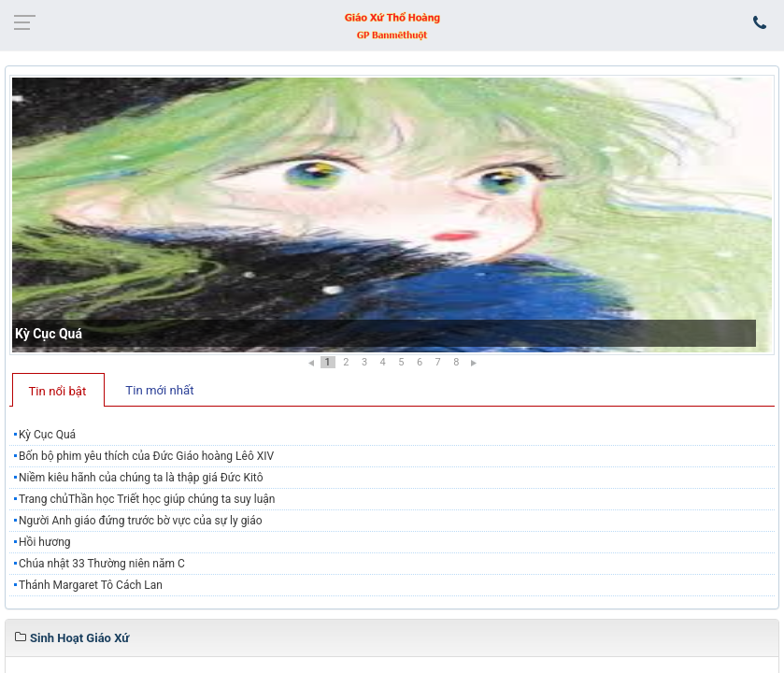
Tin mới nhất (159, 390)
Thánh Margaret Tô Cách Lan (91, 585)
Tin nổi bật (58, 391)
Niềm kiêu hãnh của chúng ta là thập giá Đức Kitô (141, 478)
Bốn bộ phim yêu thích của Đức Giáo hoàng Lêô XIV (146, 456)
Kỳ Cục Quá (49, 334)
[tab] (58, 390)
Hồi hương (45, 542)
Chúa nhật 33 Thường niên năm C (102, 564)
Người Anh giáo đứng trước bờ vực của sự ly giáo (141, 521)
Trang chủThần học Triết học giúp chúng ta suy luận (147, 499)
